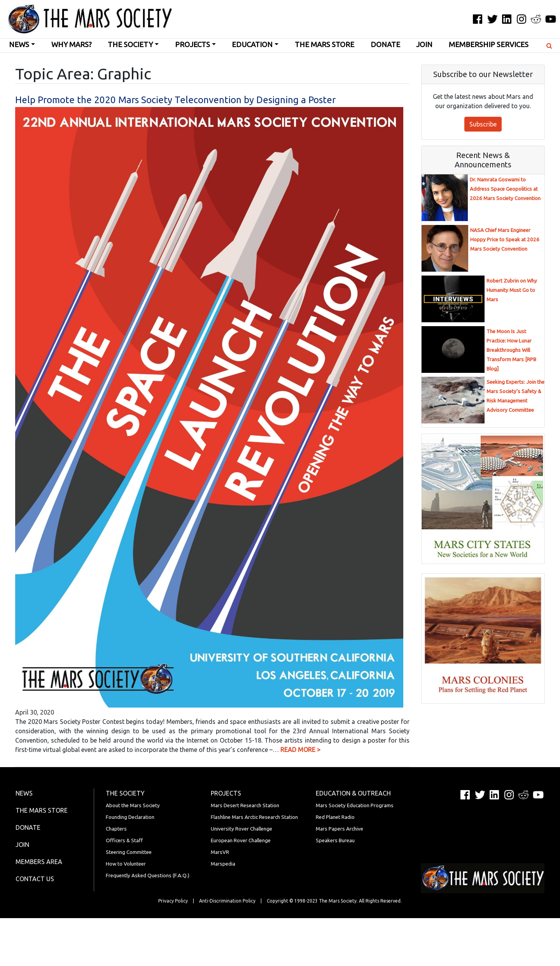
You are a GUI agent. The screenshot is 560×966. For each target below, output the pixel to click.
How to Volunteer (126, 864)
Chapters (116, 829)
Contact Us (35, 879)
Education (252, 45)
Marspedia (223, 864)
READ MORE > (300, 750)
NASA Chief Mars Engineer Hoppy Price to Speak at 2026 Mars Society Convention (505, 240)
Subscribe (483, 124)
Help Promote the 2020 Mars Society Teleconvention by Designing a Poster (175, 100)
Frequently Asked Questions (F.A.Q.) (148, 876)
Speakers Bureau (335, 840)
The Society (130, 45)
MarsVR (220, 852)
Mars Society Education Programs (355, 805)
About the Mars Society (133, 805)
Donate (385, 45)
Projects (192, 45)
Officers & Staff (124, 840)
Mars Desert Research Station (245, 805)
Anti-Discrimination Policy (227, 901)
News (19, 45)
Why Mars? (72, 45)
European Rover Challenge (241, 840)
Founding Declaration (130, 817)
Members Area (39, 862)
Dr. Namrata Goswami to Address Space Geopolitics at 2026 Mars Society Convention (505, 189)
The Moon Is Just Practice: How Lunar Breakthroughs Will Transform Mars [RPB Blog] (511, 350)
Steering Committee (129, 852)
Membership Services (489, 45)
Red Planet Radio (335, 817)
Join (424, 45)
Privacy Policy (173, 901)
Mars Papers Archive (339, 829)
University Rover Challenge (241, 829)
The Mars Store (325, 45)
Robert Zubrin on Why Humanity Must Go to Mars (512, 290)
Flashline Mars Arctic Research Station (254, 817)
